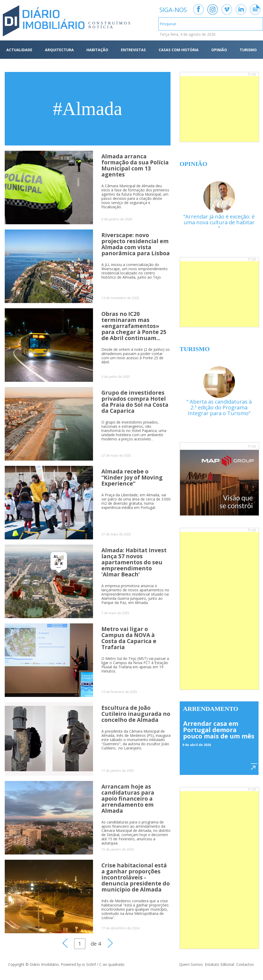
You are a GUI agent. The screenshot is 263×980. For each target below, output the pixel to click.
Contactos (245, 964)
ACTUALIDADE (19, 50)
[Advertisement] (219, 109)
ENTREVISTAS (133, 50)
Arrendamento (211, 709)
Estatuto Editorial (220, 964)
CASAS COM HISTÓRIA (179, 50)
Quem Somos (191, 964)
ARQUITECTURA (59, 50)
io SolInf (89, 964)
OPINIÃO (219, 50)
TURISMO (248, 50)
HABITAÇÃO (97, 50)
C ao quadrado (112, 964)
